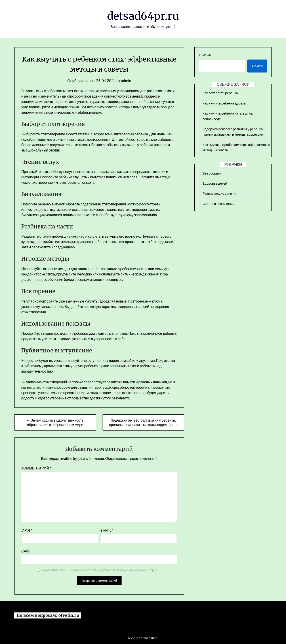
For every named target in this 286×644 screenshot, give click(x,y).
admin (126, 81)
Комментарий (36, 468)
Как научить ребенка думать (224, 103)
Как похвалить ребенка (220, 93)
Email (107, 530)
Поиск (205, 55)
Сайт (26, 551)
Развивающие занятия (220, 193)
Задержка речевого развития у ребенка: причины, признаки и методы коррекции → (143, 422)
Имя (27, 530)
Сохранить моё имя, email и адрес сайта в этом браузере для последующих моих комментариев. (100, 570)
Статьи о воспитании (218, 204)
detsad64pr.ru (143, 16)
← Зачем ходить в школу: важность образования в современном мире (55, 422)
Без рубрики (212, 173)
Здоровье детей (215, 183)
